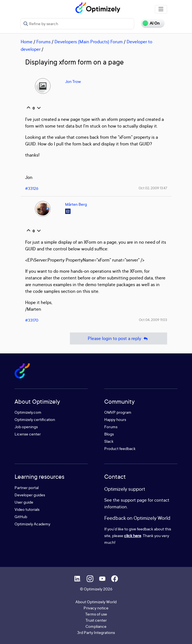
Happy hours (115, 419)
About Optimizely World (96, 602)
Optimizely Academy (32, 524)
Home (27, 42)
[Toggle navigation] (161, 9)
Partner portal (27, 488)
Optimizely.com (28, 412)
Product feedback (120, 448)
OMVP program (118, 412)
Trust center (96, 620)
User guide (24, 502)
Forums (43, 42)
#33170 (32, 320)
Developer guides (30, 495)
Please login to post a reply (118, 338)
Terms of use (96, 614)
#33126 (32, 188)
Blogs (109, 434)
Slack (109, 441)
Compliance (96, 626)
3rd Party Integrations (96, 632)
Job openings (26, 427)
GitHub (21, 517)
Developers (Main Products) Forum (89, 42)
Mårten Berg (76, 204)
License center (28, 434)
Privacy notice (96, 608)
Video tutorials (27, 509)
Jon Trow (73, 81)
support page (134, 500)
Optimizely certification (35, 419)
